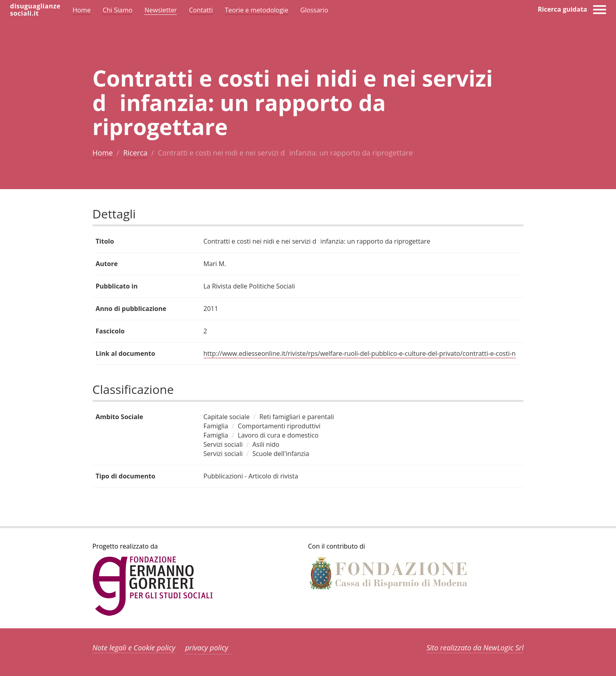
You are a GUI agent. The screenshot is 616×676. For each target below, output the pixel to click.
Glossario (314, 10)
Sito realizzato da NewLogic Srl (475, 648)
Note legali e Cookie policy (134, 648)
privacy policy (207, 648)
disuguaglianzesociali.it (35, 10)
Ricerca (135, 153)
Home (103, 153)
